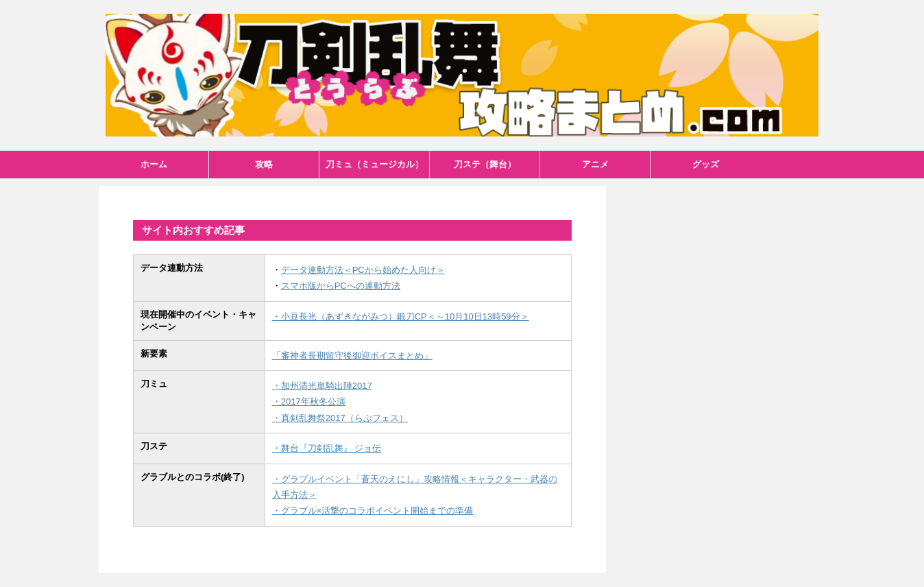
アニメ (595, 164)
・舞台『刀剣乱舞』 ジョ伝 (327, 448)
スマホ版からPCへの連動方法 (341, 286)
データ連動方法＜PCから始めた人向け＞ (363, 270)
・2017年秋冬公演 (309, 402)
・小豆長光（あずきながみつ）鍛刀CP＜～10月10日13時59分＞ (401, 316)
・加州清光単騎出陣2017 (322, 386)
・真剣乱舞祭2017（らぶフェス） (340, 418)
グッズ (706, 164)
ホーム (154, 164)
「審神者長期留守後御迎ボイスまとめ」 (352, 356)
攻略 (264, 164)
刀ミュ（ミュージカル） (375, 164)
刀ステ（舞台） (485, 164)
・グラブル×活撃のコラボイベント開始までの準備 (373, 511)
